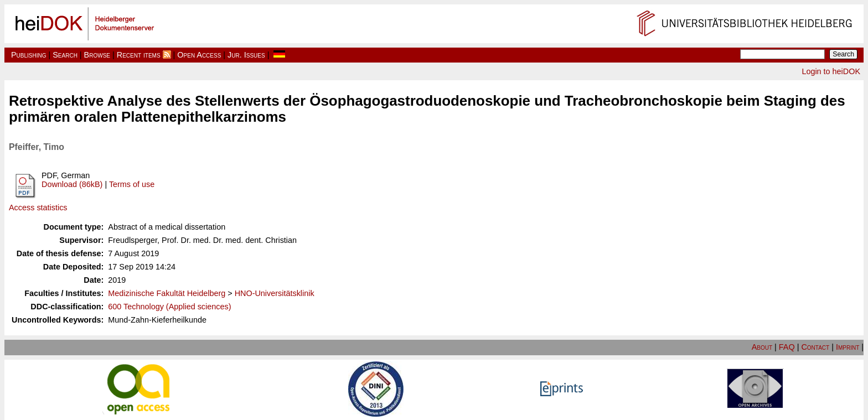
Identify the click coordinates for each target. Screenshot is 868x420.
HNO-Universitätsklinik (275, 293)
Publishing (29, 55)
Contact (815, 347)
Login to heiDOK (831, 71)
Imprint (848, 347)
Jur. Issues (246, 55)
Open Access (199, 55)
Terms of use (132, 184)
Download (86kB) (72, 184)
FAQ (787, 347)
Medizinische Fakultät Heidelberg (167, 293)
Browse (97, 55)
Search (65, 55)
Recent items (139, 55)
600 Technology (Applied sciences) (169, 307)
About (762, 347)
